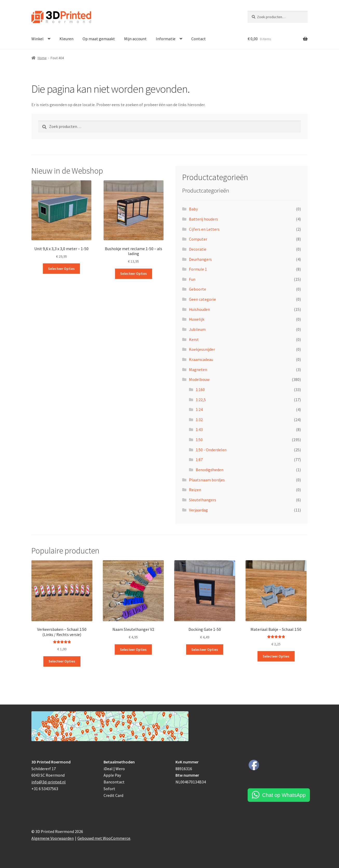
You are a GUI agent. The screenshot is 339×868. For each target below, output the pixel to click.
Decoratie (198, 249)
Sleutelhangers (203, 500)
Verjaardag (198, 510)
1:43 (199, 429)
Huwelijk (197, 319)
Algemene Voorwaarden (53, 838)
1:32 (199, 420)
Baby (193, 209)
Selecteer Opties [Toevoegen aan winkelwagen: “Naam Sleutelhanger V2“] (133, 650)
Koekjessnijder (202, 349)
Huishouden (199, 309)
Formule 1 (198, 269)
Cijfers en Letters (204, 229)
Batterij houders (204, 219)
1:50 (199, 440)
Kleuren (66, 39)
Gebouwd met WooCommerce (104, 838)
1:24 (199, 409)
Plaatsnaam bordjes (207, 480)
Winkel (38, 39)
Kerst (194, 339)
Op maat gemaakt (99, 39)
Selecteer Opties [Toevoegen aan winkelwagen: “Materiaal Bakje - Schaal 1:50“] (276, 656)
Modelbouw (199, 379)
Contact (199, 39)
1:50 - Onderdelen (211, 450)
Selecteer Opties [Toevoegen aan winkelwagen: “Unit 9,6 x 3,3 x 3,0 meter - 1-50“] (61, 269)
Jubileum (197, 329)
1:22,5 (201, 400)
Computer (198, 239)
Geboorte (198, 289)
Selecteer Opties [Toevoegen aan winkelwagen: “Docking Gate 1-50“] (205, 650)
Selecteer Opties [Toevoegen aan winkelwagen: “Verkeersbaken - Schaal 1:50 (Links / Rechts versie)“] (62, 661)
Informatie (166, 39)
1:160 (200, 389)
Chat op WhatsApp (284, 795)
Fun (192, 279)
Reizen (195, 490)
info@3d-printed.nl (49, 782)
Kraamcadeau (201, 359)
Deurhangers (200, 259)
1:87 (199, 460)
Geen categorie (202, 299)
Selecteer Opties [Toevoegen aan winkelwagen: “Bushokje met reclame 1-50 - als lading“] (134, 274)
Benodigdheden (210, 470)
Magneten (198, 370)
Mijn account (135, 39)
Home (42, 58)
